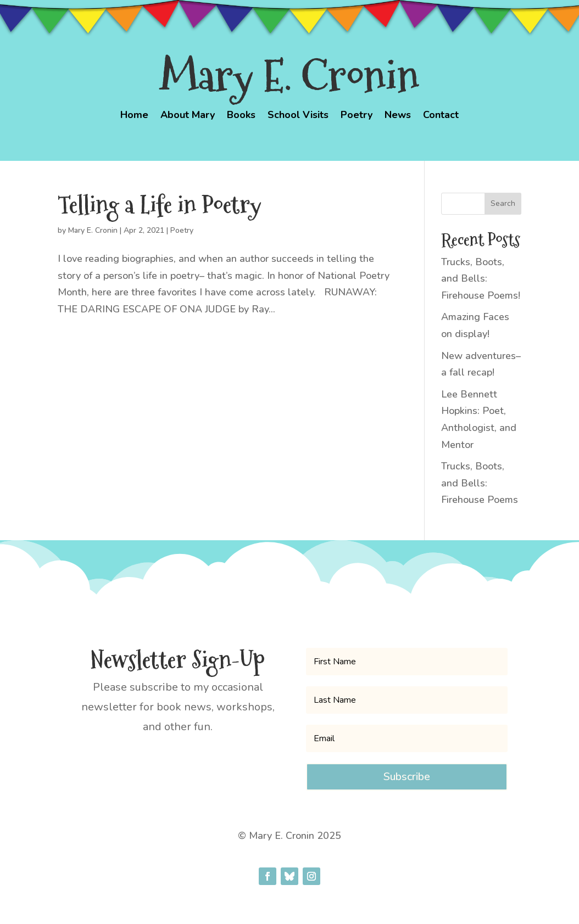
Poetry (357, 116)
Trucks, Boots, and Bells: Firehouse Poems (480, 483)
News (398, 116)
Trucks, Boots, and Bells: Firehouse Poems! (481, 279)
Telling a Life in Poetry (160, 205)
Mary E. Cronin (93, 230)
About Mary (188, 116)
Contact (441, 116)
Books (241, 116)
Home (134, 116)
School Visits (298, 116)
